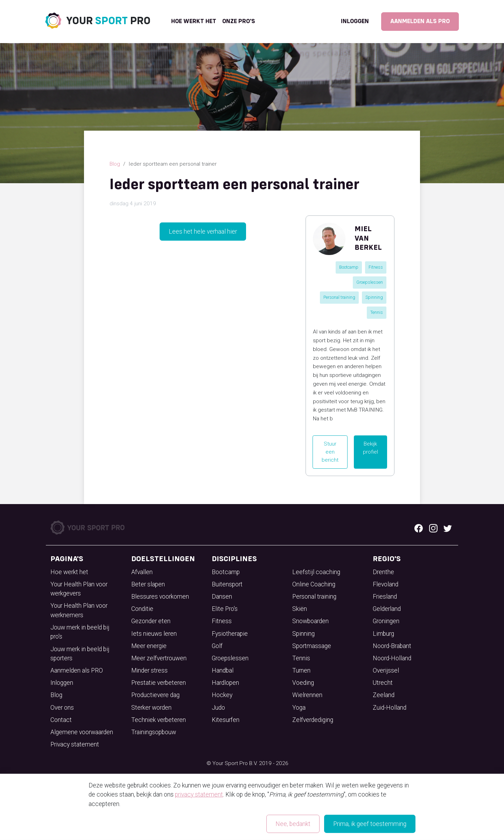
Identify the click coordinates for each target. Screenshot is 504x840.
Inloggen (355, 21)
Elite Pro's (225, 609)
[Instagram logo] (433, 528)
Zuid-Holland (390, 708)
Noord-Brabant (392, 646)
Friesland (385, 597)
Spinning (374, 297)
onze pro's (239, 21)
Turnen (301, 670)
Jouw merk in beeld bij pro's (80, 632)
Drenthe (383, 572)
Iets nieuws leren (154, 634)
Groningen (386, 621)
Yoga (299, 708)
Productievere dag (155, 695)
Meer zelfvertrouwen (159, 658)
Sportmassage (312, 646)
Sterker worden (151, 708)
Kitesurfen (226, 720)
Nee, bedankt (293, 824)
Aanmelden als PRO (420, 21)
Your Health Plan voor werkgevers (79, 589)
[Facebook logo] (419, 528)
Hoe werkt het (194, 21)
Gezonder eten (151, 621)
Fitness (376, 267)
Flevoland (386, 584)
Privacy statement (75, 744)
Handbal (223, 670)
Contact (61, 720)
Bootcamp (349, 267)
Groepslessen (370, 282)
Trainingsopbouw (154, 732)
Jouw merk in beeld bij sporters (80, 654)
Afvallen (142, 572)
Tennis (377, 312)
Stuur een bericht (330, 452)
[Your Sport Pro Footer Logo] (88, 527)
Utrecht (383, 683)
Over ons (62, 708)
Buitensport (227, 584)
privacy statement (199, 794)
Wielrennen (307, 695)
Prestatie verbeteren (159, 683)
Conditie (142, 609)
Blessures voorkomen (160, 597)
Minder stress (149, 670)
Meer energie (149, 646)
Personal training (339, 297)
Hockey (222, 695)
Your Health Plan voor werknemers (79, 610)
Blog (115, 164)
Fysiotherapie (230, 634)
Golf (217, 646)
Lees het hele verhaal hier (203, 232)
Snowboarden (310, 621)
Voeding (303, 683)
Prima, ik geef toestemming (370, 824)
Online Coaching (314, 584)
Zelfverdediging (313, 720)
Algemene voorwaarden (82, 732)
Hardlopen (225, 683)
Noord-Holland (392, 658)
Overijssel (386, 670)
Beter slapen (148, 584)
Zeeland (384, 695)
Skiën (300, 609)
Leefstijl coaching (316, 572)
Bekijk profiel (370, 448)
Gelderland (387, 609)
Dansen (222, 597)
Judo (218, 708)
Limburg (383, 634)
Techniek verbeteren (159, 720)
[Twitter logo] (448, 528)
